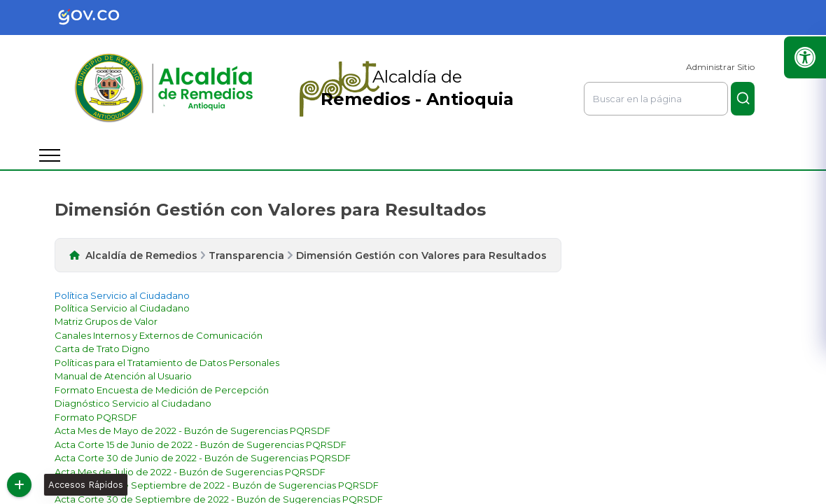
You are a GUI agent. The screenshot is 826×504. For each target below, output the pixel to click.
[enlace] (122, 308)
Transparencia (246, 255)
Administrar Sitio (720, 67)
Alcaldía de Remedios (141, 255)
